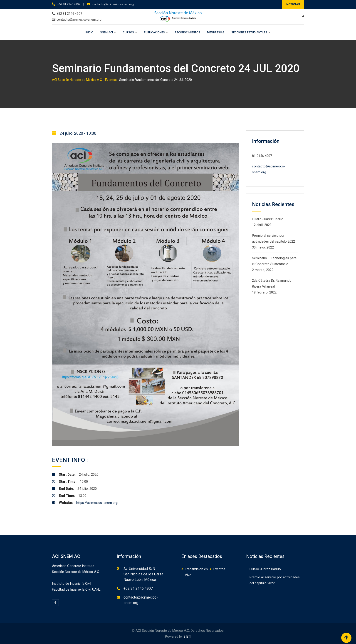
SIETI (187, 637)
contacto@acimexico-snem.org (113, 4)
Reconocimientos (188, 32)
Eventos (219, 569)
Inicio (89, 32)
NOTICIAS (293, 4)
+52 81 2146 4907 (69, 4)
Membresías (216, 32)
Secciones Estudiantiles (249, 32)
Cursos (128, 32)
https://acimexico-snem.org (97, 503)
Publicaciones (154, 32)
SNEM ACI (106, 32)
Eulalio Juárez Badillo (268, 219)
